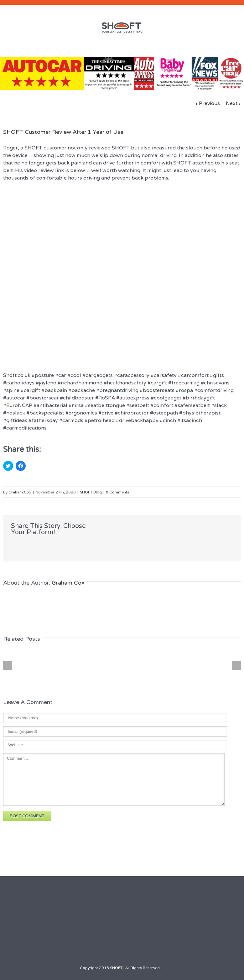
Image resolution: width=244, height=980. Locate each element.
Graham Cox (20, 492)
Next (232, 103)
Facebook (12, 546)
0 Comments (117, 492)
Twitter (26, 546)
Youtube (126, 950)
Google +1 (57, 546)
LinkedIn (41, 545)
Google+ (140, 949)
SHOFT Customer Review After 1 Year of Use (63, 132)
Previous (209, 103)
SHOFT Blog (91, 492)
